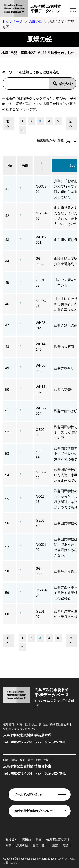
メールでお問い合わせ (29, 794)
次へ (71, 124)
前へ (8, 124)
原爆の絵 (35, 22)
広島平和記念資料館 (49, 9)
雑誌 (66, 845)
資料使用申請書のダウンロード (35, 811)
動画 (39, 839)
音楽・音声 (40, 845)
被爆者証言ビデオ (58, 839)
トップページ (12, 22)
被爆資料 (12, 839)
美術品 (27, 839)
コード (42, 166)
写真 (9, 845)
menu (73, 11)
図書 (55, 845)
